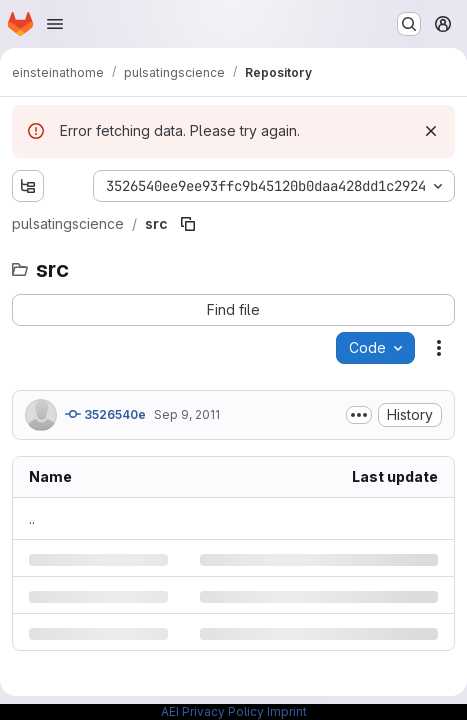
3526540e (105, 414)
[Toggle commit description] (359, 415)
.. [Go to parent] (32, 518)
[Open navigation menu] (55, 24)
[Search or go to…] (409, 24)
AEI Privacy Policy (212, 711)
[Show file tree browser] (28, 186)
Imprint (287, 711)
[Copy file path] (188, 224)
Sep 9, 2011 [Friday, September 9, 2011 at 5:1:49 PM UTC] (187, 414)
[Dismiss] (431, 131)
